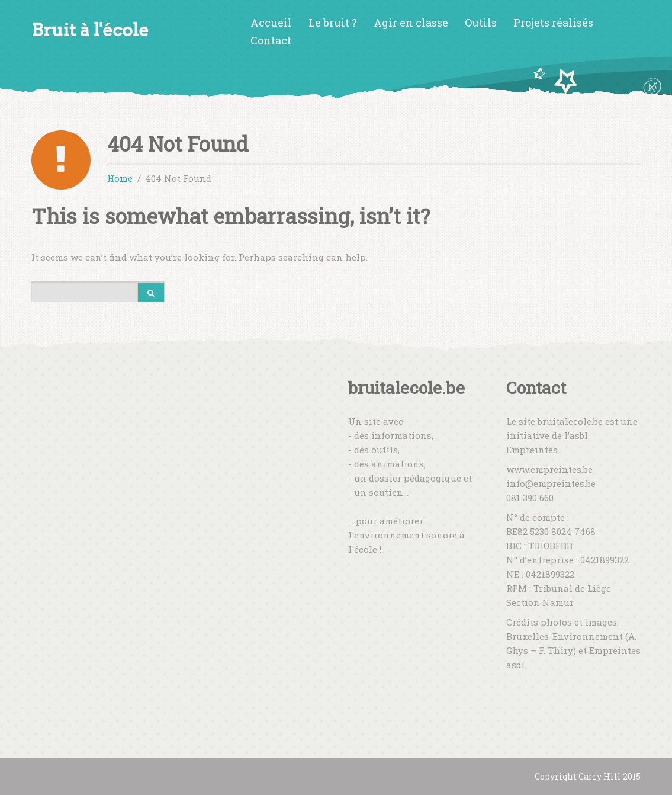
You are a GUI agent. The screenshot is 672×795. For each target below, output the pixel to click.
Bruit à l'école (90, 30)
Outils (481, 23)
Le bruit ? (333, 23)
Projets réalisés (553, 23)
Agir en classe (411, 23)
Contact (271, 40)
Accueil (271, 23)
